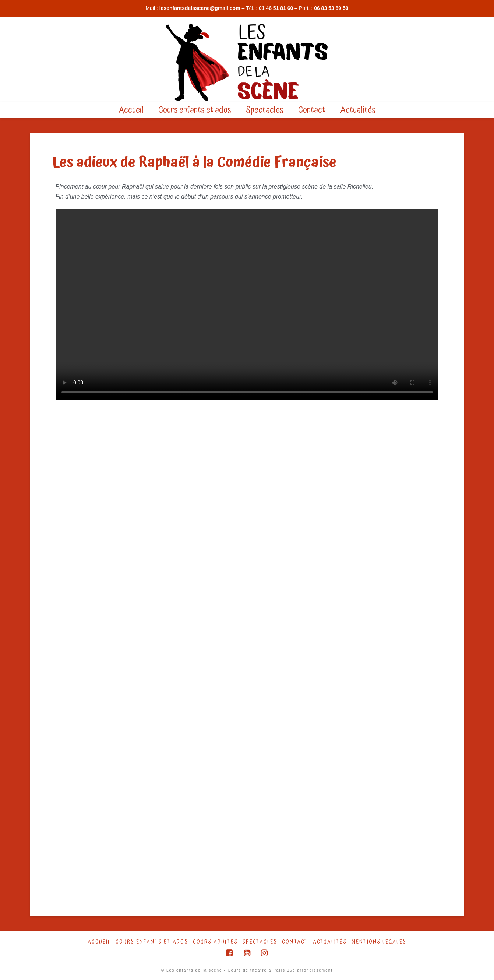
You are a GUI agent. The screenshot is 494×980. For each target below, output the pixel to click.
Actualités (330, 942)
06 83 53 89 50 (331, 8)
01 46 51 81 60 (276, 8)
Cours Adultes (215, 942)
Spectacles (260, 942)
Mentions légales (379, 942)
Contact (295, 942)
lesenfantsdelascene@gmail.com (200, 8)
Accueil (99, 942)
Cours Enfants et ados (152, 942)
